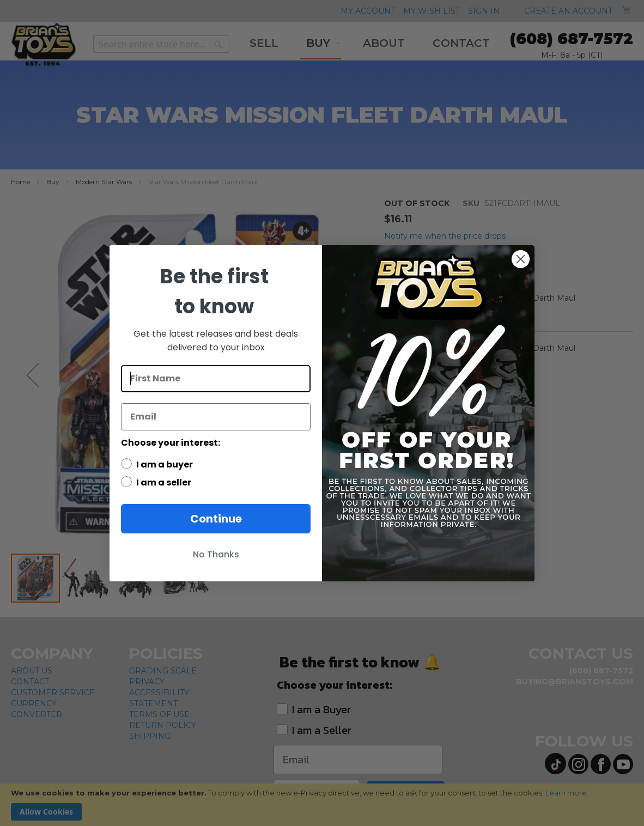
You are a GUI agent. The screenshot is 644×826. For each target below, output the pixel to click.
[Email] (216, 417)
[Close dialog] (521, 259)
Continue (216, 519)
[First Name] (216, 379)
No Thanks (216, 554)
